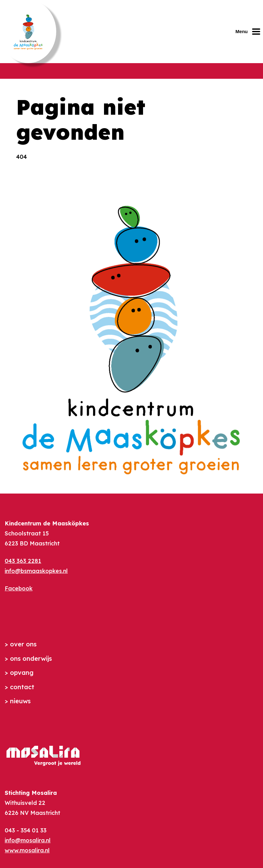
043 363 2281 (23, 561)
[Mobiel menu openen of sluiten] (249, 32)
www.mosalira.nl (27, 850)
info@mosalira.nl (28, 840)
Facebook (19, 588)
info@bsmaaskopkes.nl (36, 571)
